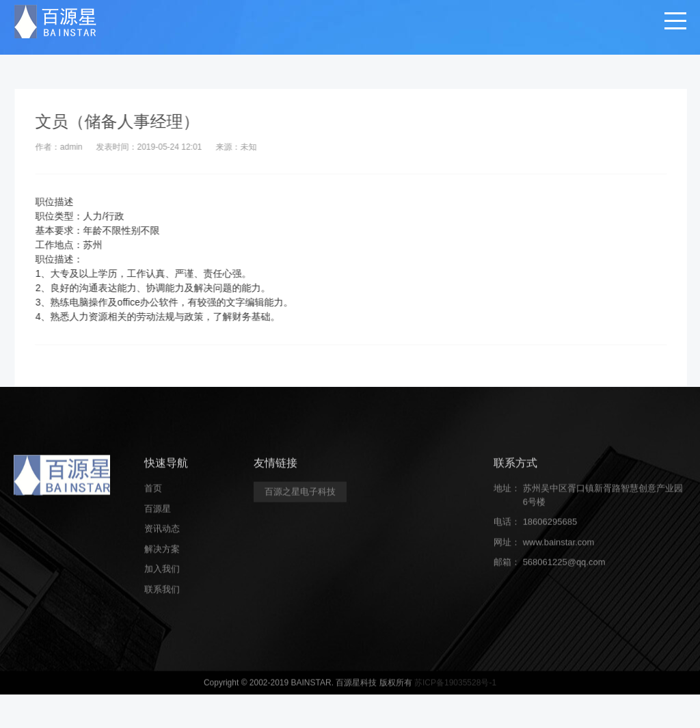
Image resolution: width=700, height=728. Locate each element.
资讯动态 (162, 536)
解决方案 (162, 555)
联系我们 (162, 596)
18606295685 (550, 529)
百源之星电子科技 (300, 499)
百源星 (158, 515)
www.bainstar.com (559, 549)
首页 (153, 495)
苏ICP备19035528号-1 (455, 690)
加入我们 (162, 576)
